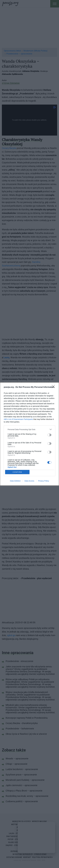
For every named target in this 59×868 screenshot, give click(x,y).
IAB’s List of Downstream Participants (18, 419)
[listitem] (29, 429)
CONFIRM (17, 472)
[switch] (49, 435)
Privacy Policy (44, 481)
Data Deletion (15, 481)
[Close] (54, 387)
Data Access (29, 481)
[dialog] (29, 434)
